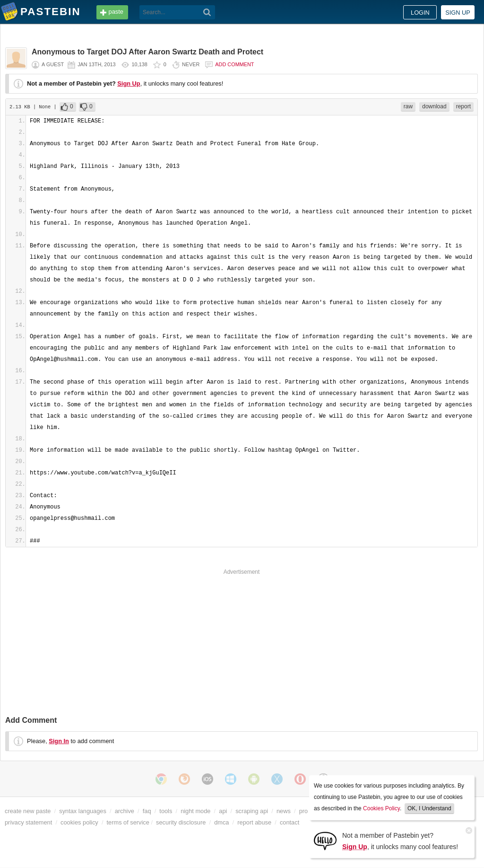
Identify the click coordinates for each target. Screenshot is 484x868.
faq (147, 811)
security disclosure (181, 822)
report (463, 106)
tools (166, 811)
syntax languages (83, 811)
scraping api (252, 811)
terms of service (128, 822)
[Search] (207, 12)
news (284, 811)
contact (290, 822)
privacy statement (28, 822)
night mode (195, 811)
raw (408, 106)
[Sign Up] (325, 840)
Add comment (234, 64)
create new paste (28, 811)
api (223, 811)
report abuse (254, 822)
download (434, 106)
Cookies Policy (381, 808)
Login (420, 13)
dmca (221, 822)
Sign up (458, 13)
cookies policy (79, 822)
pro (304, 811)
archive (125, 811)
